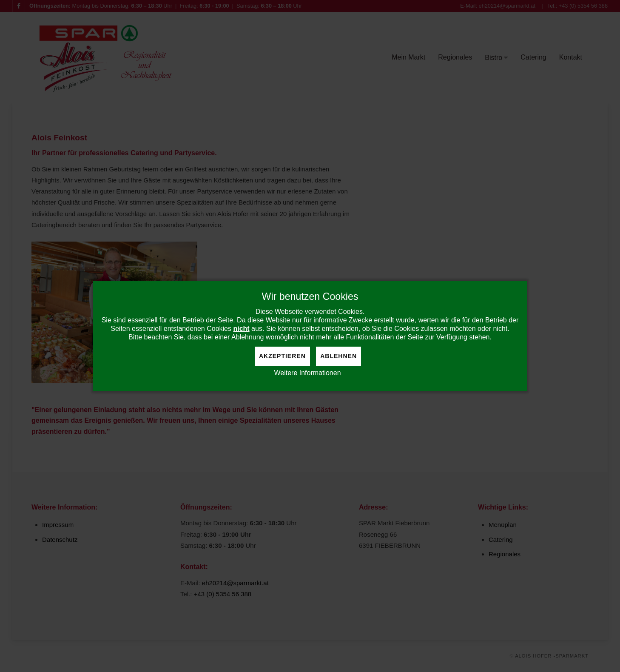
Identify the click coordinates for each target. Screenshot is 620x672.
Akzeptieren (282, 356)
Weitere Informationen (307, 373)
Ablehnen (338, 356)
